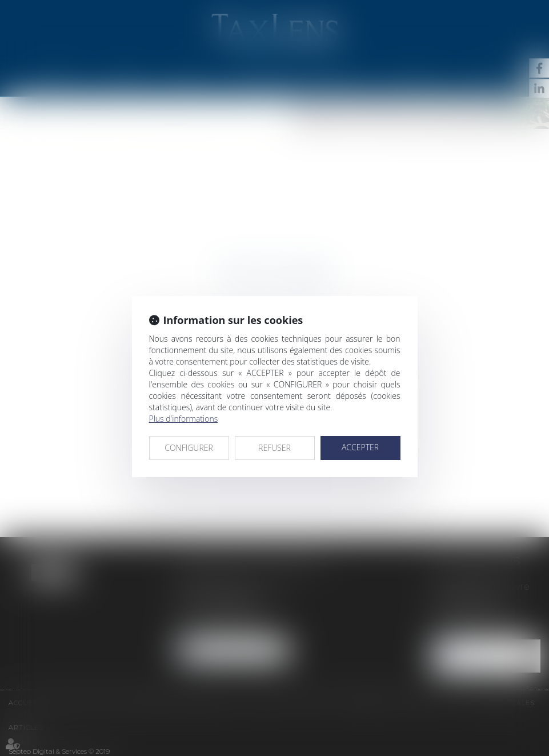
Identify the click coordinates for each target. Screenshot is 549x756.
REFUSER (274, 448)
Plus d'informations (184, 419)
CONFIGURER (189, 448)
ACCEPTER (360, 447)
